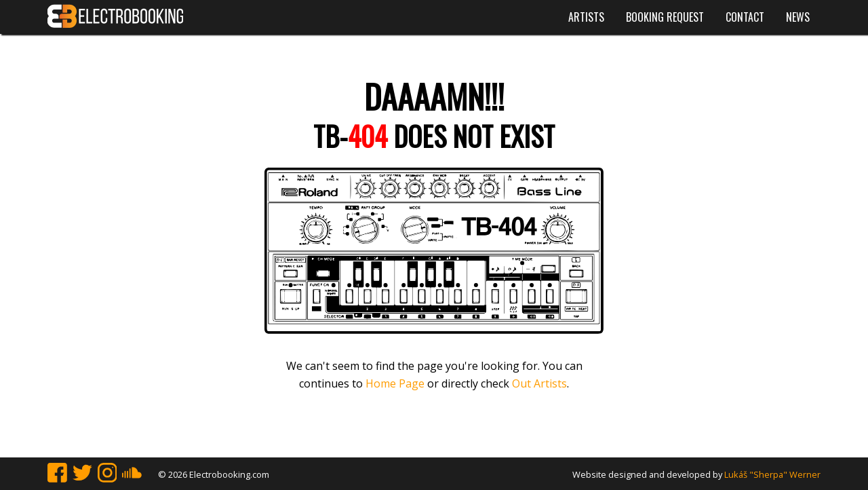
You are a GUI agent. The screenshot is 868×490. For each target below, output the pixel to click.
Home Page (395, 383)
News (798, 17)
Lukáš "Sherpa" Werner (772, 474)
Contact (745, 17)
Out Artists (539, 383)
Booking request (665, 17)
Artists (586, 17)
